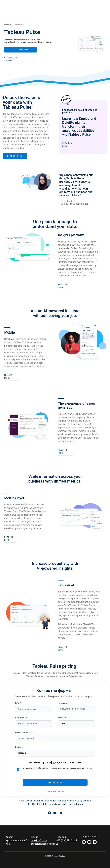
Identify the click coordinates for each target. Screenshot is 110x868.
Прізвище (63, 703)
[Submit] (55, 783)
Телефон (62, 717)
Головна (8, 25)
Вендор (19, 747)
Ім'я (17, 703)
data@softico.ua (39, 840)
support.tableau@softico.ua (45, 844)
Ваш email (20, 718)
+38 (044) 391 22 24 (67, 840)
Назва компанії (23, 733)
